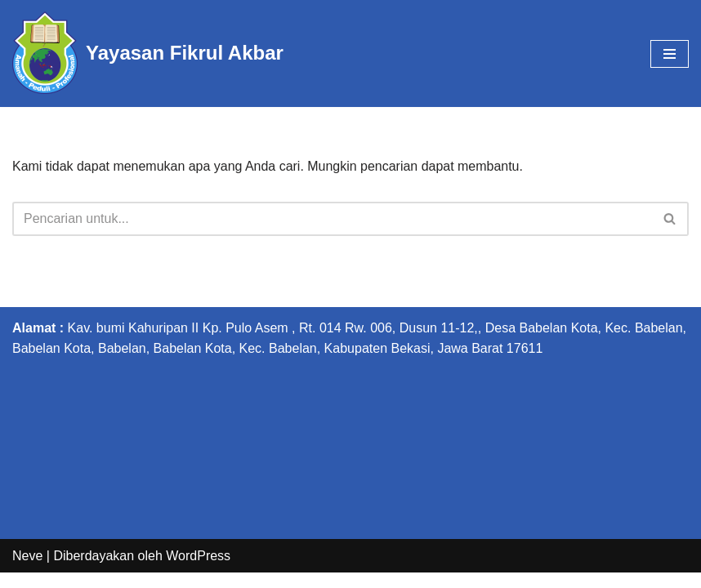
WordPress (198, 570)
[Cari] (332, 219)
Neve (27, 570)
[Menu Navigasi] (670, 54)
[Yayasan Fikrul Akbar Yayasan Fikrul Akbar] (148, 53)
